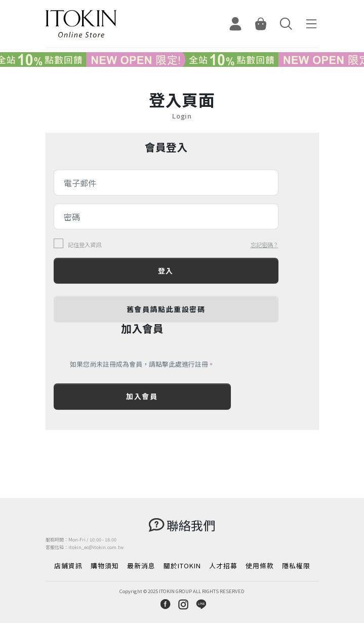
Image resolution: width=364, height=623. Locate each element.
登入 (166, 270)
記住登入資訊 (85, 245)
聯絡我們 (191, 525)
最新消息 (141, 566)
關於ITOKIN (182, 566)
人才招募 (223, 566)
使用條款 (260, 566)
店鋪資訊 (68, 566)
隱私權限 (296, 566)
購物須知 (105, 566)
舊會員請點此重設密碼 (166, 309)
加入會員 (142, 396)
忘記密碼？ (265, 245)
